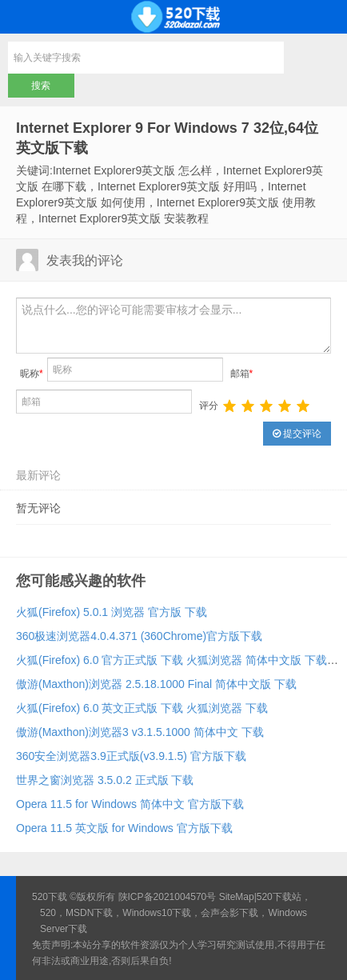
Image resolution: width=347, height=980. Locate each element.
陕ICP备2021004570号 (168, 897)
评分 (209, 406)
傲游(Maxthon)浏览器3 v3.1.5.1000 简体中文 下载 (140, 732)
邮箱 (242, 374)
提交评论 (297, 434)
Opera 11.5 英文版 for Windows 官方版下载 (124, 828)
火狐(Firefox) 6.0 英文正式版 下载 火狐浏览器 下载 (142, 708)
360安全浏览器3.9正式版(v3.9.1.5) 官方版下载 (131, 756)
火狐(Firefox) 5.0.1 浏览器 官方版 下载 (112, 612)
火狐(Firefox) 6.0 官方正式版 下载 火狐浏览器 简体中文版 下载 (172, 660)
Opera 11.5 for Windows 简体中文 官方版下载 (130, 804)
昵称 (32, 374)
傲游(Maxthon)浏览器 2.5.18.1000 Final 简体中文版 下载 (156, 684)
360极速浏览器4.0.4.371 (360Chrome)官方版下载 (139, 636)
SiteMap (237, 897)
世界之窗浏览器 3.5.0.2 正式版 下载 (105, 780)
